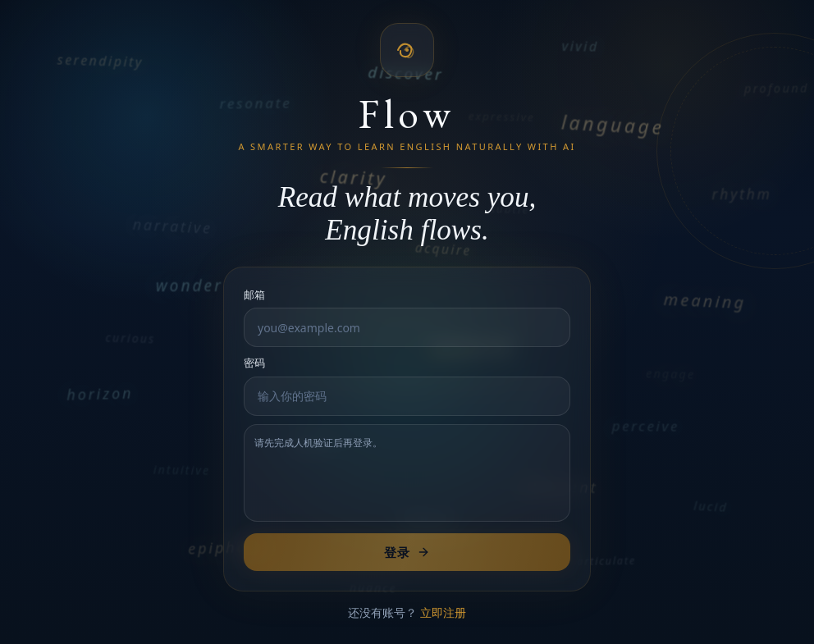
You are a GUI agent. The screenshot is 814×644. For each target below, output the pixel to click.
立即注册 (443, 612)
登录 (407, 552)
